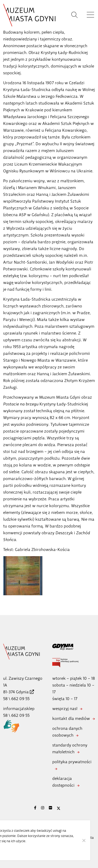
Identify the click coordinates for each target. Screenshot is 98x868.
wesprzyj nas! (65, 709)
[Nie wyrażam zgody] (84, 840)
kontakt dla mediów (71, 718)
